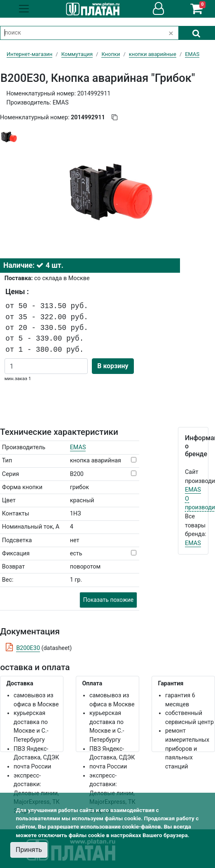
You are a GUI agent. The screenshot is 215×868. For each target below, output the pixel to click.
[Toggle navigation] (24, 9)
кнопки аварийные (153, 54)
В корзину (113, 366)
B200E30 (28, 648)
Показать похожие (108, 600)
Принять (29, 850)
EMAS (78, 447)
